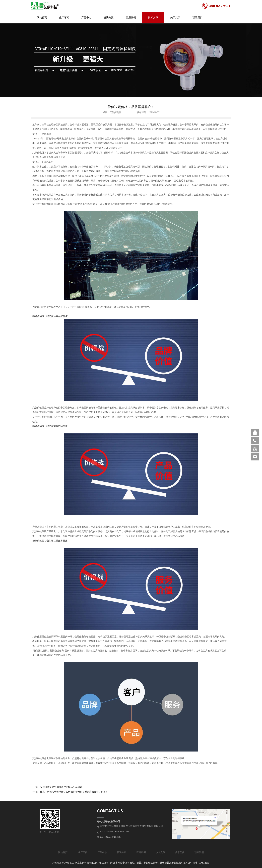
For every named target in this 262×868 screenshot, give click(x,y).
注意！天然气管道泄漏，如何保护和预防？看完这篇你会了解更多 (74, 792)
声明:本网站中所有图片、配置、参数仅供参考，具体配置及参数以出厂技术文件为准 (154, 863)
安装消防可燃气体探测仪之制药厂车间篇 (61, 787)
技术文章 (153, 18)
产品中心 (86, 18)
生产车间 (64, 18)
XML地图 (204, 863)
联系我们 (198, 18)
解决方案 (109, 18)
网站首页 (42, 18)
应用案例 (131, 18)
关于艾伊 (175, 18)
